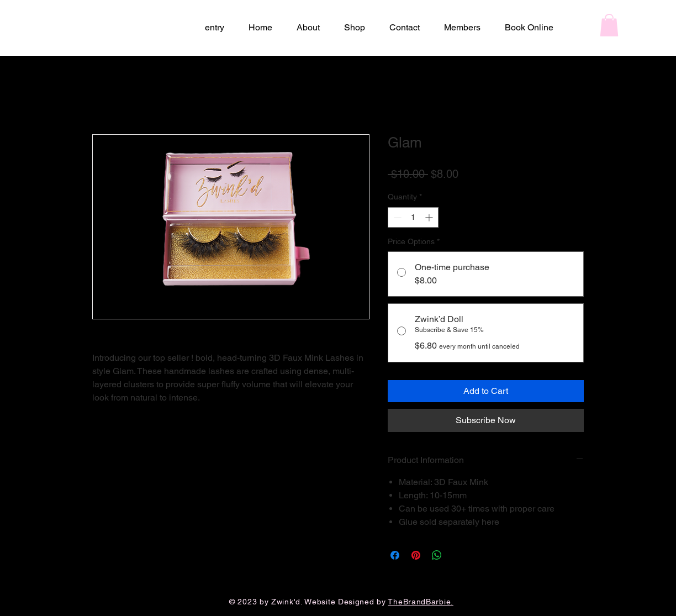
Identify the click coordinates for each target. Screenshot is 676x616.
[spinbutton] (413, 217)
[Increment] (430, 217)
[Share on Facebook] (395, 555)
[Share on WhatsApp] (437, 555)
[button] (609, 25)
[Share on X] (458, 555)
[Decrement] (396, 217)
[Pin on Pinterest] (416, 555)
